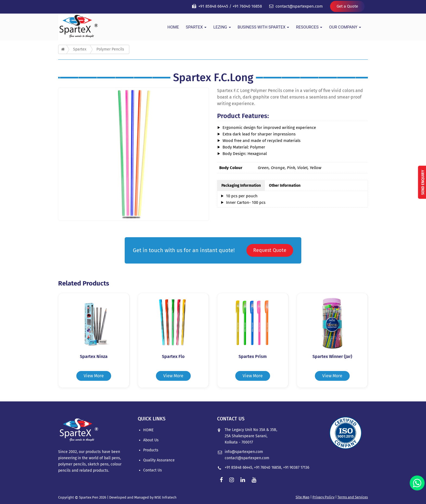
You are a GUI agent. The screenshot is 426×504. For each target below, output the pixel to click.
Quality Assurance (159, 460)
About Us (151, 440)
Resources (309, 27)
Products (151, 450)
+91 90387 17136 (296, 467)
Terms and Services (353, 497)
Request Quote (270, 250)
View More (94, 376)
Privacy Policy (323, 497)
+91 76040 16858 (247, 6)
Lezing (222, 27)
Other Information (285, 186)
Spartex (196, 27)
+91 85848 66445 (213, 6)
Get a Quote (347, 6)
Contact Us (153, 470)
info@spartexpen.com (244, 452)
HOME (173, 27)
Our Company (345, 27)
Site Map (303, 497)
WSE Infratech (165, 497)
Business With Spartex (264, 27)
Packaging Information (241, 186)
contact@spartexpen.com (299, 6)
